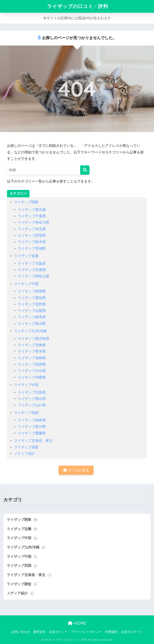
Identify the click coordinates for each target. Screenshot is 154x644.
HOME (77, 623)
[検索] (85, 170)
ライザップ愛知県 (32, 298)
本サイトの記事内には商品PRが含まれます (77, 18)
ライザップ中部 (26, 284)
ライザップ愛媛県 (32, 433)
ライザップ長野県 (32, 304)
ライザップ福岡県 (32, 364)
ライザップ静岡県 (32, 291)
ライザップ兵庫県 (32, 270)
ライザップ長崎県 (32, 358)
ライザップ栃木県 (32, 242)
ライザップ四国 (26, 413)
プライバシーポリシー (86, 632)
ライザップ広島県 (32, 392)
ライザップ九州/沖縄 (30, 331)
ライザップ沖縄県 (32, 377)
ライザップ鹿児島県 (34, 339)
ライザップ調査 (26, 447)
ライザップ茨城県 (32, 248)
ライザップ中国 (26, 385)
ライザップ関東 (26, 202)
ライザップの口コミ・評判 (78, 6)
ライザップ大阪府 (32, 264)
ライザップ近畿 (26, 256)
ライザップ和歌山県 (34, 276)
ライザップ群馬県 (32, 236)
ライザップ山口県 (32, 405)
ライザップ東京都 (32, 210)
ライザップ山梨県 (32, 311)
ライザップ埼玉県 (32, 229)
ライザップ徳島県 (32, 420)
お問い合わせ (21, 632)
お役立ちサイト (132, 632)
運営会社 (39, 632)
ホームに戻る (76, 470)
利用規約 (112, 632)
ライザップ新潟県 (32, 324)
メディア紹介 (25, 454)
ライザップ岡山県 (32, 399)
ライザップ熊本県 (32, 351)
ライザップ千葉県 (32, 216)
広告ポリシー (58, 632)
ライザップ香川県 (32, 427)
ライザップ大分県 (32, 371)
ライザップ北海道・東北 (33, 441)
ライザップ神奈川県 (34, 223)
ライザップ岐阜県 (32, 317)
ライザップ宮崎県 (32, 345)
